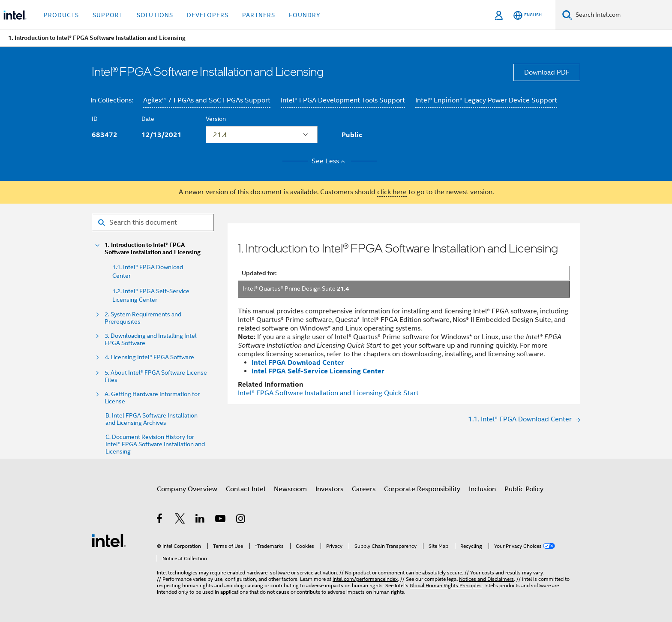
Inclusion (482, 489)
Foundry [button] (305, 15)
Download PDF (547, 72)
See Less (330, 161)
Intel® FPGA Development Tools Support (343, 100)
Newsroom (290, 489)
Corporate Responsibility (422, 489)
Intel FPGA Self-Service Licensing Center (318, 371)
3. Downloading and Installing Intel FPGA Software (151, 340)
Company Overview (187, 489)
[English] (528, 15)
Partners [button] (259, 15)
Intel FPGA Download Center (298, 362)
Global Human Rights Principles (446, 585)
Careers (364, 489)
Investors (329, 489)
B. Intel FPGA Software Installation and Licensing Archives (151, 419)
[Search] (567, 15)
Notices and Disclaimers (486, 579)
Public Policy (524, 489)
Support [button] (108, 15)
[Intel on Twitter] (180, 520)
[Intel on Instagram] (241, 520)
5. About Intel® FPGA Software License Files (156, 376)
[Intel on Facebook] (160, 520)
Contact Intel (246, 489)
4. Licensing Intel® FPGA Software (149, 357)
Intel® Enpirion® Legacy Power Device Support (486, 100)
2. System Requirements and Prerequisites (143, 318)
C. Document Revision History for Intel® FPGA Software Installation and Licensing (155, 444)
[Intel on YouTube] (221, 520)
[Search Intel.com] (622, 15)
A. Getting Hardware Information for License (152, 398)
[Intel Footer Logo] (109, 540)
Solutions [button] (155, 15)
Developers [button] (208, 15)
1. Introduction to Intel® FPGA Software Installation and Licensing (153, 249)
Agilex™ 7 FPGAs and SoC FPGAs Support (207, 100)
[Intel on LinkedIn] (200, 520)
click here (392, 192)
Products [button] (61, 15)
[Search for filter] (153, 222)
